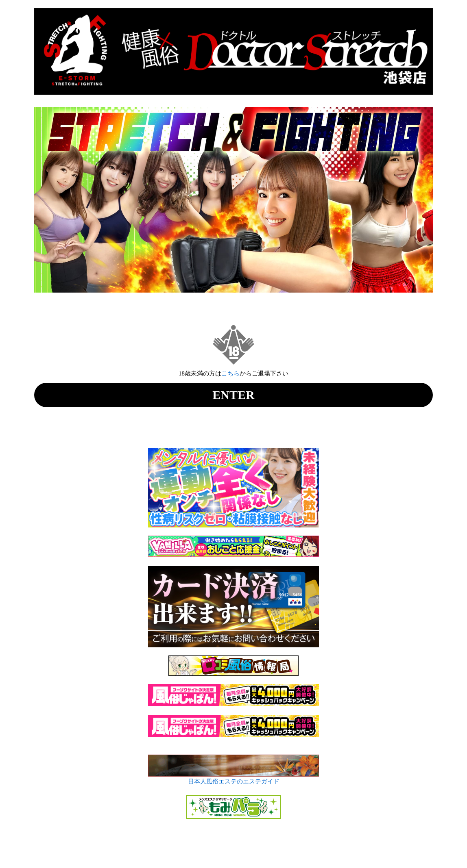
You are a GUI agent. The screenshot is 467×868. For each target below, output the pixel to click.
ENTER (233, 395)
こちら (230, 373)
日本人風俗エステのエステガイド (234, 781)
